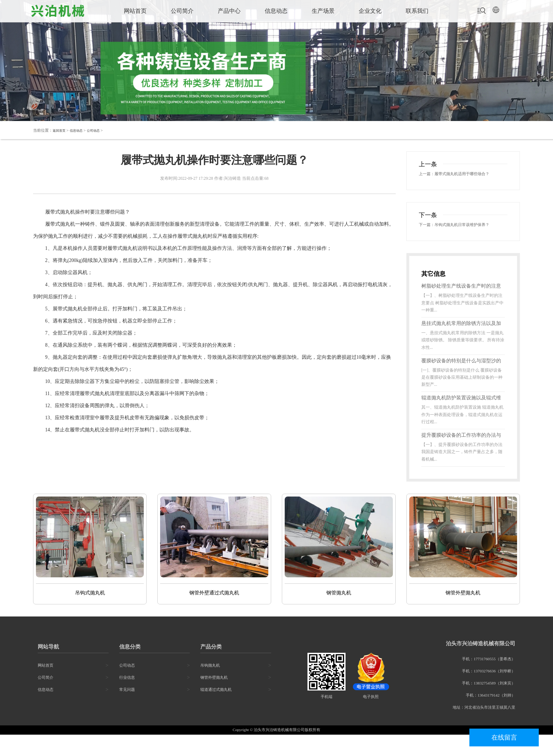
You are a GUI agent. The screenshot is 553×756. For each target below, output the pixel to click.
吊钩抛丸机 (210, 687)
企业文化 (370, 11)
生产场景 (323, 11)
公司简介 (182, 11)
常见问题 (127, 711)
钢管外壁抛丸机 (214, 699)
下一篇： (429, 236)
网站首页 (135, 11)
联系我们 (417, 11)
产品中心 (229, 11)
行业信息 (127, 699)
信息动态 (276, 11)
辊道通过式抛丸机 (216, 711)
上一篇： (429, 175)
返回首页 (60, 130)
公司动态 (100, 130)
